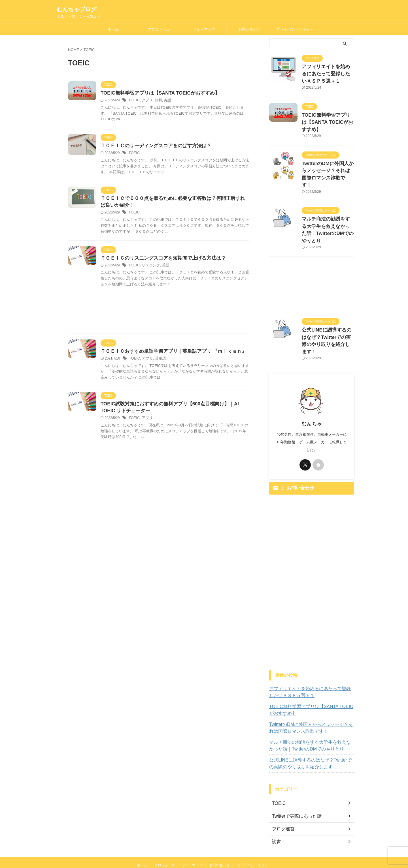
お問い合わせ (249, 29)
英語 (165, 101)
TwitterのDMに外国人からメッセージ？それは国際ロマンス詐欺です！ (328, 164)
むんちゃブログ (76, 9)
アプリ (146, 101)
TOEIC (134, 101)
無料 (156, 101)
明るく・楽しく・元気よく (204, 851)
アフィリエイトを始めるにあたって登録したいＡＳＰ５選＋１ (328, 73)
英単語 (158, 361)
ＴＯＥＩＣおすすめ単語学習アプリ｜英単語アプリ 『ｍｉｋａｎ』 (169, 354)
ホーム (113, 29)
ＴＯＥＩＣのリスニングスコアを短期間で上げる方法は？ (160, 260)
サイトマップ (204, 29)
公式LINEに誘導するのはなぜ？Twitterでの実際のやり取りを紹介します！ (326, 311)
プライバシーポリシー (295, 29)
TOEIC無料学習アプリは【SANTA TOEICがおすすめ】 (157, 93)
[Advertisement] (159, 317)
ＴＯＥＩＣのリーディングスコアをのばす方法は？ (153, 147)
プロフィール (159, 29)
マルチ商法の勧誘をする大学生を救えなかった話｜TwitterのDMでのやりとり (328, 210)
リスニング (149, 268)
